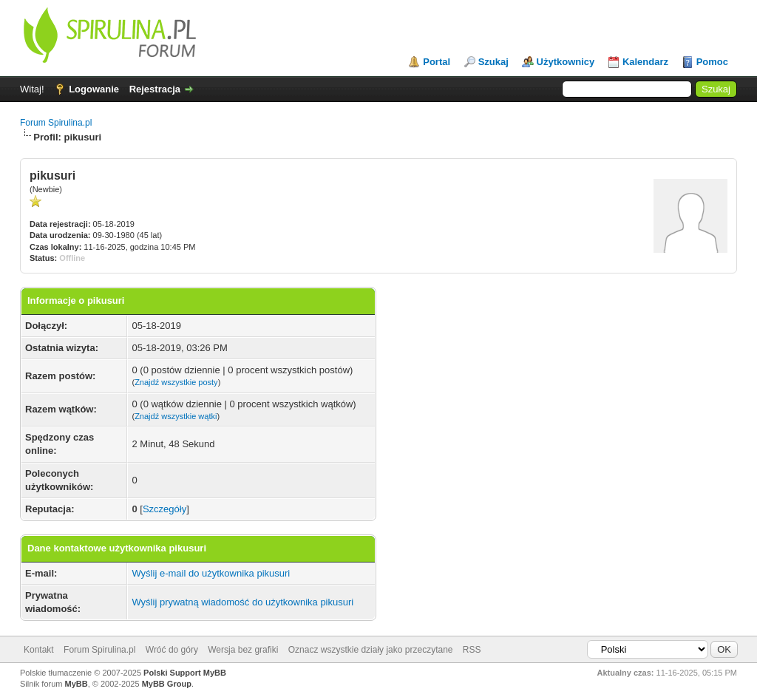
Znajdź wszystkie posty (176, 382)
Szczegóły (164, 509)
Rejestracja (155, 89)
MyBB (77, 684)
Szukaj (493, 62)
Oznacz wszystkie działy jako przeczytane (371, 650)
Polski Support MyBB (185, 673)
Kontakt (39, 650)
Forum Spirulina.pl (56, 123)
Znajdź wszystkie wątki (176, 416)
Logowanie (94, 89)
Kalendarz (645, 62)
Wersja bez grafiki (243, 650)
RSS (472, 650)
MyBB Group (167, 684)
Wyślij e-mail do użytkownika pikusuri (211, 573)
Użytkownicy (566, 62)
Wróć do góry (172, 650)
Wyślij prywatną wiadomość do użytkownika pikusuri (242, 602)
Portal (437, 62)
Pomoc (712, 62)
